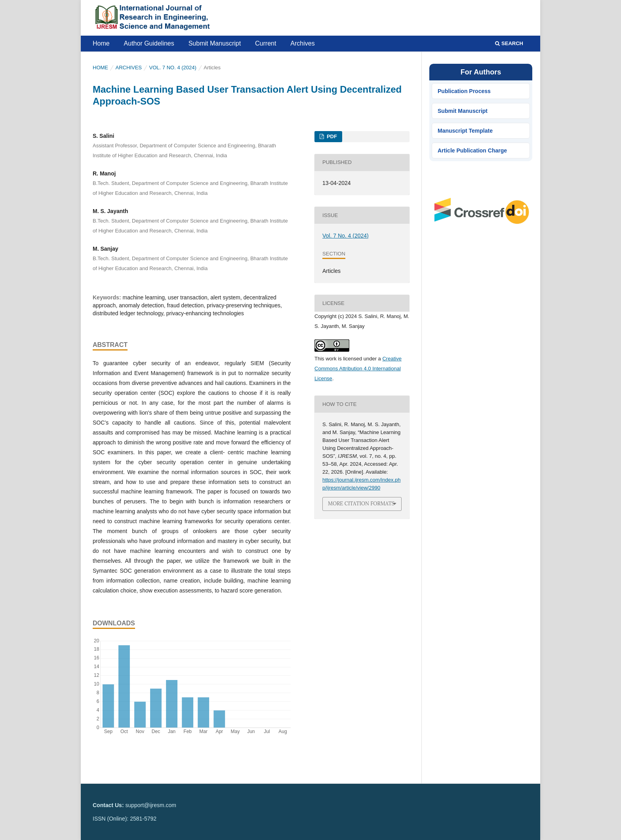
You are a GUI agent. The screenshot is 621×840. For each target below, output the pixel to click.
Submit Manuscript (215, 43)
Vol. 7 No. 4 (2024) (173, 68)
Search (509, 43)
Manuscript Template (465, 131)
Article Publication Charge (472, 150)
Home (101, 43)
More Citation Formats (361, 504)
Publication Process (464, 91)
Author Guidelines (149, 43)
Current (266, 43)
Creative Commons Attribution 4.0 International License (358, 369)
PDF (331, 136)
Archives (302, 43)
